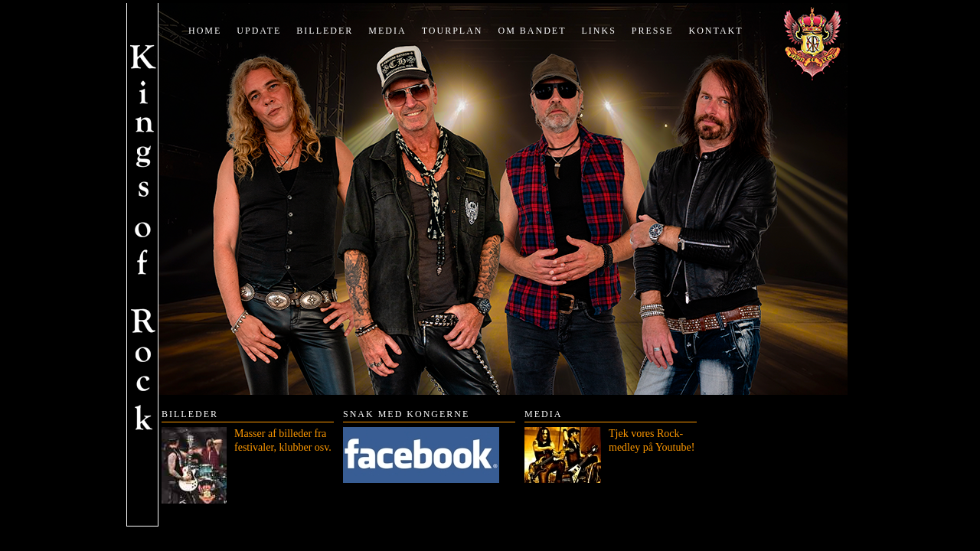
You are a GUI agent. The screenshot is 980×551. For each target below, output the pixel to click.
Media (387, 31)
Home (205, 31)
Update (259, 31)
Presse (653, 31)
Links (598, 31)
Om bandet (532, 31)
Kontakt (716, 31)
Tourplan (452, 31)
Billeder (325, 31)
